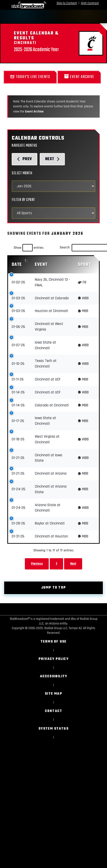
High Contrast (90, 3)
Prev (24, 159)
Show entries (29, 248)
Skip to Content (67, 3)
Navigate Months (24, 146)
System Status (53, 729)
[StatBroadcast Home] (20, 5)
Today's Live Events (30, 77)
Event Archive (79, 77)
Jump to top (53, 588)
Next (52, 159)
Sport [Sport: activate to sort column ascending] (84, 265)
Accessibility (54, 676)
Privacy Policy (53, 659)
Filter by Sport (23, 200)
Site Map (53, 694)
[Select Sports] (53, 213)
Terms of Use (53, 642)
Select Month (22, 173)
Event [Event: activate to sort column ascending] (41, 265)
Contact (53, 711)
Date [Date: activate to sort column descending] (17, 265)
